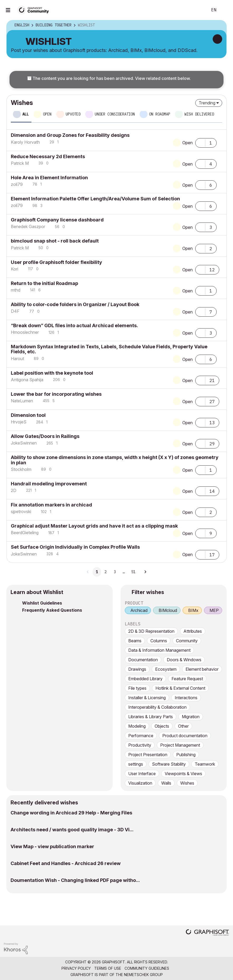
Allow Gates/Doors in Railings (45, 436)
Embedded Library (145, 679)
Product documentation (185, 736)
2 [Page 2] (106, 572)
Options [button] (219, 25)
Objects (162, 726)
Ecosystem (166, 669)
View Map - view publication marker (52, 846)
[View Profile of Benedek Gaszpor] (28, 226)
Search (198, 10)
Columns (159, 641)
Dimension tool (28, 415)
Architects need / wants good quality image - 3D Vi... (72, 830)
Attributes (193, 631)
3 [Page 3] (115, 572)
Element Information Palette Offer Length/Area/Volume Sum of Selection (95, 199)
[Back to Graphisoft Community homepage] (35, 10)
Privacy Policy (76, 968)
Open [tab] (47, 114)
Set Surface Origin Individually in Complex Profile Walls (75, 547)
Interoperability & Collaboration (157, 707)
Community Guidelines (147, 968)
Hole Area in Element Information (49, 178)
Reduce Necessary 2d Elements (48, 156)
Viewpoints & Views (183, 774)
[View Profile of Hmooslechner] (25, 332)
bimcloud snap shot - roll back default (55, 241)
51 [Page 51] (133, 572)
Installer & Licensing (147, 698)
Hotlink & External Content (180, 688)
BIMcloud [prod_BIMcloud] (168, 610)
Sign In (225, 10)
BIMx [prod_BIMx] (193, 610)
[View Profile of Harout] (17, 359)
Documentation (143, 660)
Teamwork (205, 764)
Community (187, 641)
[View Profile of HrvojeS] (19, 422)
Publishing (186, 755)
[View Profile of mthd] (16, 290)
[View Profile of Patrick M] (20, 163)
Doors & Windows (184, 660)
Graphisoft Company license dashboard (57, 220)
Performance (141, 736)
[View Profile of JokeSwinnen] (24, 443)
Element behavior (202, 669)
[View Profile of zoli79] (17, 184)
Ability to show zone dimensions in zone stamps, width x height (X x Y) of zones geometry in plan (115, 460)
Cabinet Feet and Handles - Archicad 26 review (66, 863)
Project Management (180, 745)
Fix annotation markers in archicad (51, 505)
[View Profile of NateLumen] (22, 401)
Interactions (186, 698)
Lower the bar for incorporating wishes (56, 394)
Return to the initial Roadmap (44, 283)
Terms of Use (108, 968)
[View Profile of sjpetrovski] (21, 511)
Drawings (137, 669)
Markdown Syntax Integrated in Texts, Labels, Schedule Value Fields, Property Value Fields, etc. (109, 349)
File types (137, 688)
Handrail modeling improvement (49, 484)
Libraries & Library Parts (151, 717)
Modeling (137, 726)
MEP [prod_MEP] (214, 610)
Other (183, 726)
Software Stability (169, 764)
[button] (200, 142)
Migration (191, 717)
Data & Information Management (159, 650)
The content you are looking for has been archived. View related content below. (109, 78)
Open (187, 143)
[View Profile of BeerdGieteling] (25, 533)
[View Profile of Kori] (15, 269)
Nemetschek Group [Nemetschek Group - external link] (143, 975)
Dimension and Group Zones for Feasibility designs (70, 135)
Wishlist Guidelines (42, 603)
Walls (166, 783)
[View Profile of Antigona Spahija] (27, 380)
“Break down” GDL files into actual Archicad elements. (74, 325)
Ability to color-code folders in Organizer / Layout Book (75, 304)
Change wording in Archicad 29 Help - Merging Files (71, 813)
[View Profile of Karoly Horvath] (25, 142)
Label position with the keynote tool (52, 373)
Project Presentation (148, 755)
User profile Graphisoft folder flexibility (56, 262)
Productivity (140, 745)
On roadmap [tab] (160, 114)
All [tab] (26, 114)
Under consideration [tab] (115, 114)
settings (136, 764)
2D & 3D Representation (151, 631)
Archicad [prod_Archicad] (139, 610)
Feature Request (187, 679)
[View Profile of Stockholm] (21, 469)
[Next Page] (145, 572)
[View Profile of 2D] (14, 490)
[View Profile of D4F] (15, 311)
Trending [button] (207, 103)
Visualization (140, 783)
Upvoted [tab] (73, 114)
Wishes (187, 783)
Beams (135, 641)
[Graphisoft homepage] (207, 933)
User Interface (142, 774)
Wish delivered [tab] (199, 114)
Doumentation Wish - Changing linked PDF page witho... (75, 880)
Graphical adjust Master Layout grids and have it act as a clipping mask (94, 526)
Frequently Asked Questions (52, 610)
